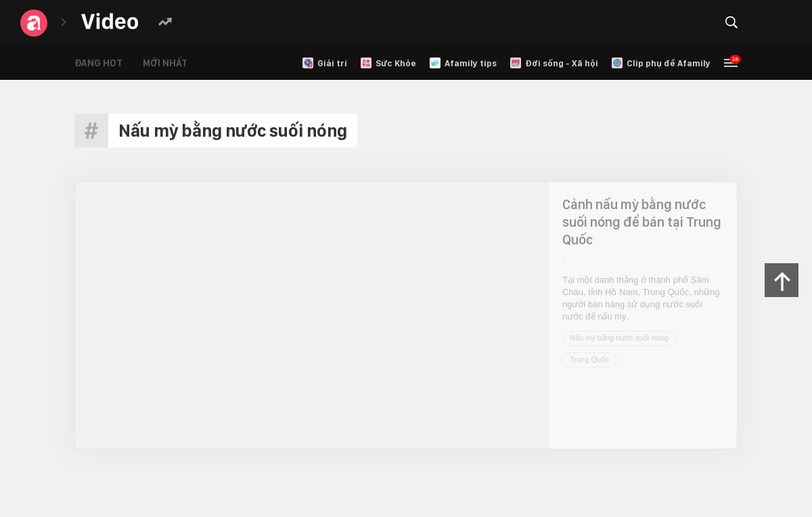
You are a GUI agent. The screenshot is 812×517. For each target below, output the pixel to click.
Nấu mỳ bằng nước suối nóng (619, 338)
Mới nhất (165, 63)
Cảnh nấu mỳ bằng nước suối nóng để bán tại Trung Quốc (642, 222)
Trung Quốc (590, 359)
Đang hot (98, 63)
